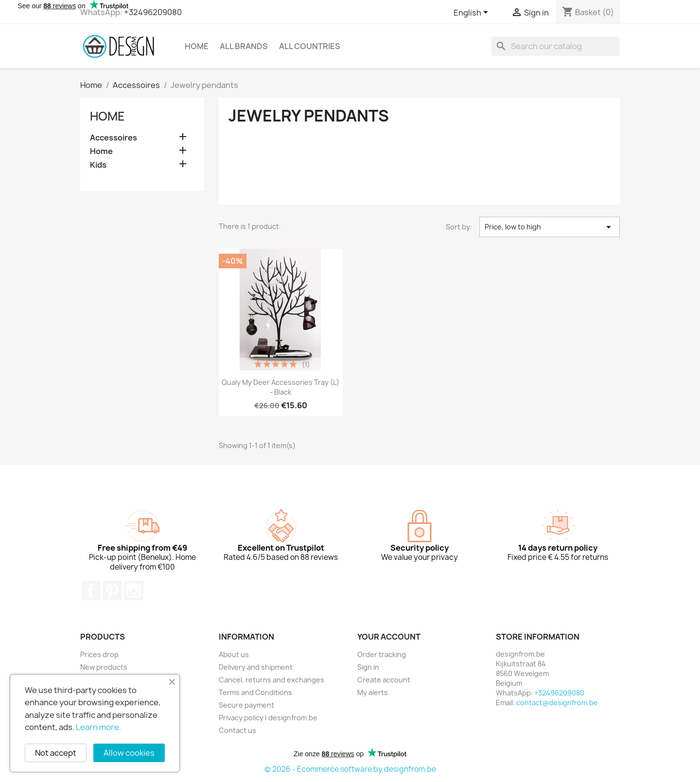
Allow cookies (129, 753)
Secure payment (246, 705)
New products (104, 667)
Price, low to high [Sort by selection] (550, 227)
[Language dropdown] (472, 13)
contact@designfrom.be (557, 703)
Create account (384, 680)
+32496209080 (153, 12)
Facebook (91, 591)
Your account (389, 637)
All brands (244, 46)
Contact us (237, 730)
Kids (98, 165)
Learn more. (98, 727)
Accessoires (114, 138)
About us (234, 654)
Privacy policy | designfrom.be (268, 718)
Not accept (56, 753)
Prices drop (99, 654)
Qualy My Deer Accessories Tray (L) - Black (280, 387)
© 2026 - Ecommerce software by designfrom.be (350, 769)
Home (197, 46)
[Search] (556, 46)
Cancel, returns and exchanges (271, 680)
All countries (310, 46)
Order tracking (382, 654)
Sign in (368, 667)
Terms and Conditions (255, 692)
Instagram (134, 591)
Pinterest (112, 591)
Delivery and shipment (256, 667)
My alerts (373, 692)
